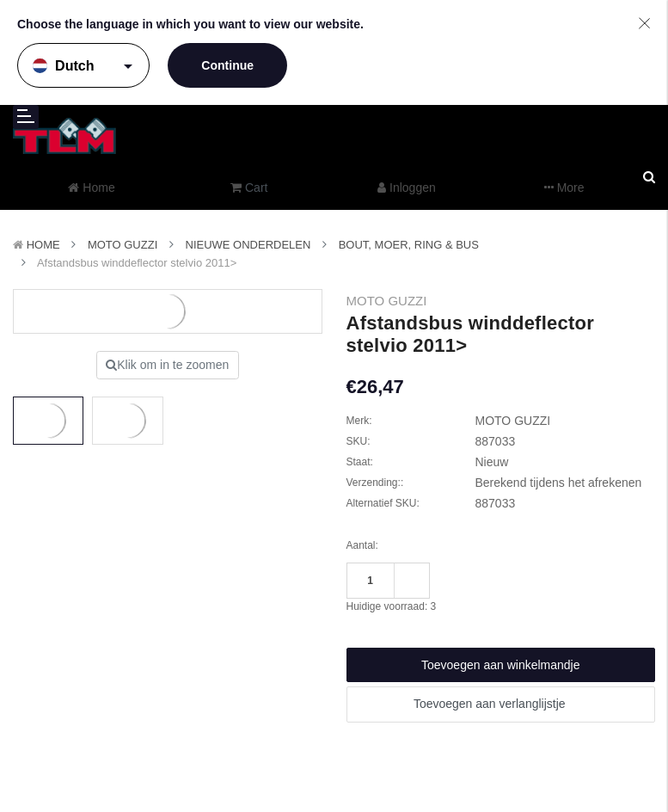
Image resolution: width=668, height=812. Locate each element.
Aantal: (362, 545)
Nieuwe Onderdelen (248, 245)
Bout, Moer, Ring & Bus (409, 245)
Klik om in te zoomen (167, 365)
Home (43, 245)
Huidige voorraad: (392, 606)
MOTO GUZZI (123, 245)
